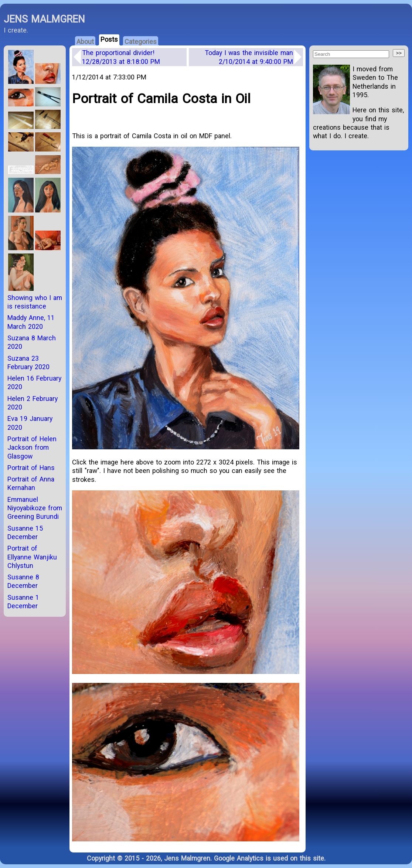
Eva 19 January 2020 (30, 423)
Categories (141, 42)
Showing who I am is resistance (35, 302)
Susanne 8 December (23, 581)
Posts (109, 39)
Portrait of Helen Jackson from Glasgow (32, 447)
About (85, 42)
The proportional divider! (121, 57)
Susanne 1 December (23, 602)
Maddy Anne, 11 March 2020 (31, 322)
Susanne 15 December (25, 532)
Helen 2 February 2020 (33, 403)
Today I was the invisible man (249, 57)
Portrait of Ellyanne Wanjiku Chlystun (32, 557)
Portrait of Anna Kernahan (31, 483)
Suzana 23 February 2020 (28, 362)
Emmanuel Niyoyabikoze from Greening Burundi (35, 508)
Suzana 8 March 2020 (32, 342)
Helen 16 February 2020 (34, 382)
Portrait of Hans (31, 468)
